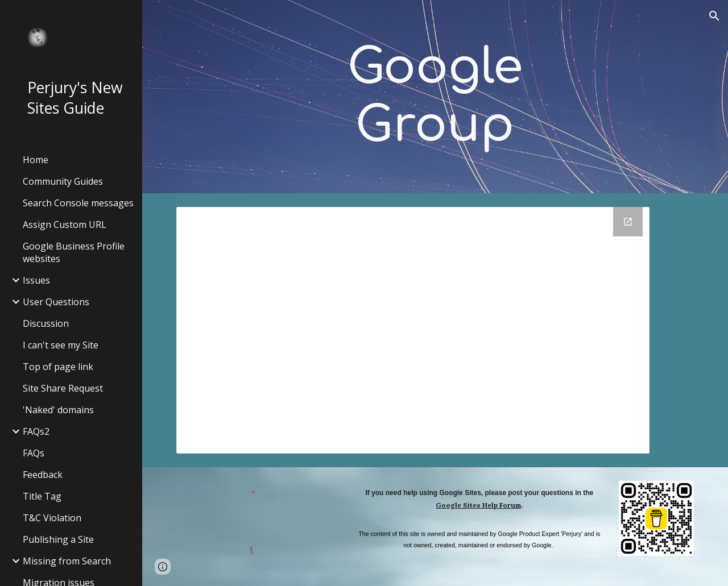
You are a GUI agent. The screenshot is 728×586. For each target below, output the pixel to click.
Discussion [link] (46, 323)
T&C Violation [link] (52, 518)
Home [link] (36, 160)
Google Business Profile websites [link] (74, 252)
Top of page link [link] (58, 367)
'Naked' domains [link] (58, 410)
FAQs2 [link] (36, 431)
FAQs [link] (34, 453)
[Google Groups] (413, 330)
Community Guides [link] (63, 181)
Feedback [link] (43, 475)
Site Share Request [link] (63, 388)
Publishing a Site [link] (58, 539)
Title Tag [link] (42, 496)
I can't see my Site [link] (61, 345)
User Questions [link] (56, 302)
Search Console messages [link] (78, 203)
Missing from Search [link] (67, 561)
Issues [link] (36, 280)
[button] (714, 16)
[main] (435, 97)
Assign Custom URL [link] (65, 225)
